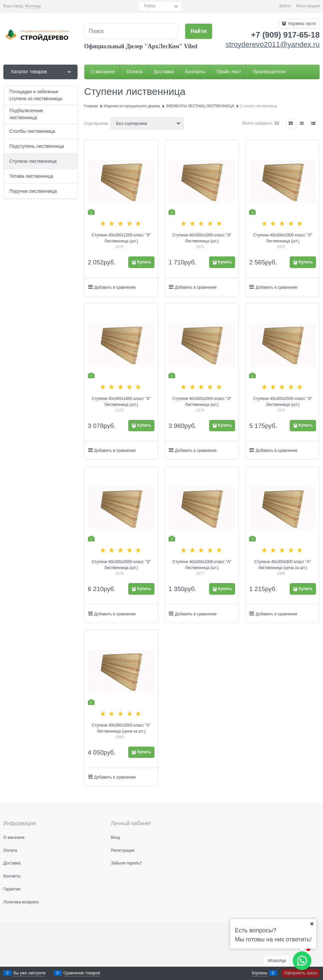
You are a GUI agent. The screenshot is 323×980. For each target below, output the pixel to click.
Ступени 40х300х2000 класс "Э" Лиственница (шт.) (202, 402)
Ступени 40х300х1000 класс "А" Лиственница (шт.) (202, 565)
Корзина (259, 973)
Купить (144, 262)
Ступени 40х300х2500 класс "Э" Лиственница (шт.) (283, 402)
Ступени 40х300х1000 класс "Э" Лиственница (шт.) (202, 238)
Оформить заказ (301, 973)
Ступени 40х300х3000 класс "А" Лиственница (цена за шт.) (121, 728)
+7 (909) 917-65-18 (285, 35)
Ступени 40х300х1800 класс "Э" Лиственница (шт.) (121, 402)
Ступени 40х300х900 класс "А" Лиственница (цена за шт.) (283, 565)
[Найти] (199, 31)
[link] (33, 6)
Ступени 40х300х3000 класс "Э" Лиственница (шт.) (121, 565)
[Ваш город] (312, 924)
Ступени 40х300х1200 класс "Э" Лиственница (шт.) (121, 238)
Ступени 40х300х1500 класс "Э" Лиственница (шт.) (283, 238)
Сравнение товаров (82, 973)
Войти (285, 6)
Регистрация (308, 6)
